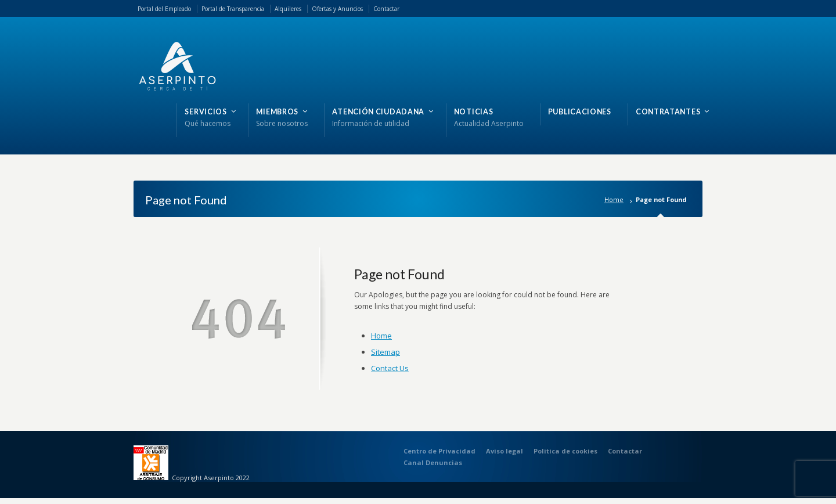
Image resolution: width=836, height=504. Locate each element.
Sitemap (385, 352)
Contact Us (390, 368)
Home (614, 199)
